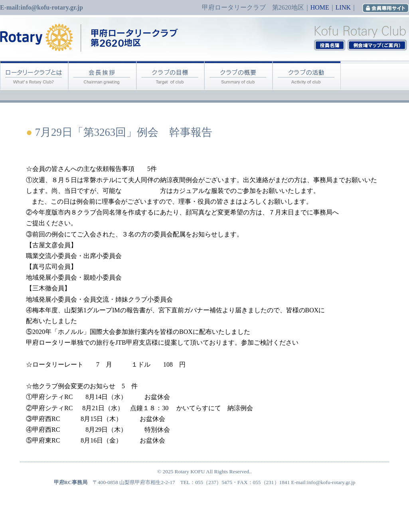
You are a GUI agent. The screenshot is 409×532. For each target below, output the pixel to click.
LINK (343, 7)
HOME (320, 7)
